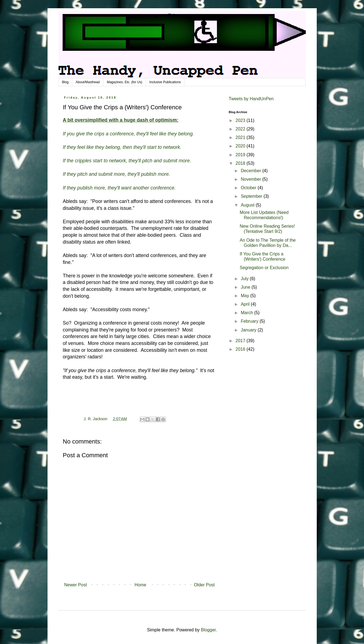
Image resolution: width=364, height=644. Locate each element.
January (249, 330)
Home (141, 585)
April (246, 304)
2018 (241, 163)
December (251, 171)
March (247, 313)
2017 (241, 341)
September (252, 196)
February (250, 321)
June (246, 287)
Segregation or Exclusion (264, 268)
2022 (241, 129)
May (245, 296)
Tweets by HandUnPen (251, 99)
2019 (241, 155)
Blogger (208, 630)
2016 (241, 349)
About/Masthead (88, 82)
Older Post (204, 585)
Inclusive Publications (165, 82)
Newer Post (76, 585)
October (249, 188)
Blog (65, 82)
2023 (241, 120)
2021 (241, 137)
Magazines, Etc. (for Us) (125, 82)
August (248, 205)
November (251, 179)
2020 (241, 146)
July (245, 279)
